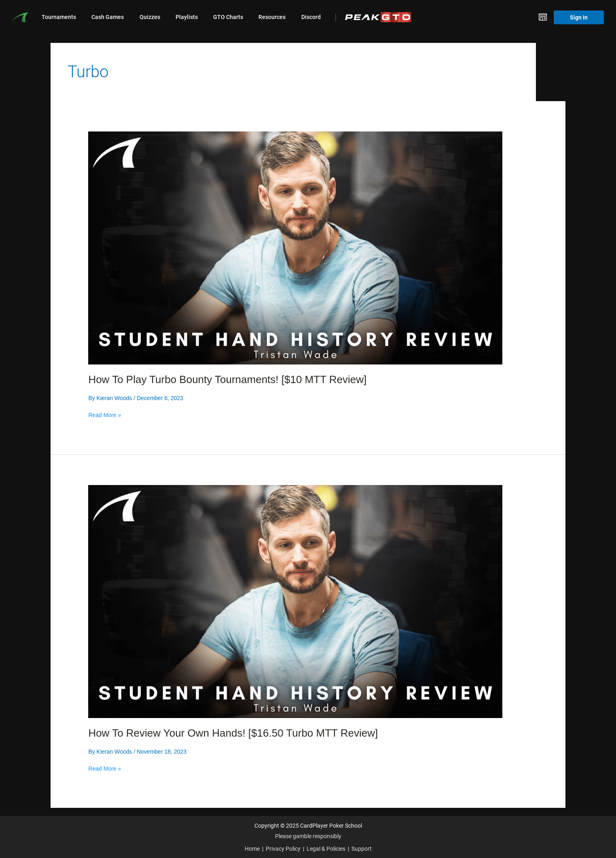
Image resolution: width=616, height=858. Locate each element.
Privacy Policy (283, 848)
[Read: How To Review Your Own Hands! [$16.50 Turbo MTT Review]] (295, 601)
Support (362, 848)
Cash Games (108, 17)
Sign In (579, 17)
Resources (272, 17)
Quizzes (150, 17)
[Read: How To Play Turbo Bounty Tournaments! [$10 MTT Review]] (295, 247)
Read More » (105, 415)
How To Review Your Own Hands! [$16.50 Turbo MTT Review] (233, 733)
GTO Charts (228, 17)
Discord (311, 17)
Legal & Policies (326, 848)
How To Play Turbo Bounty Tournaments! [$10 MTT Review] (227, 379)
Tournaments (59, 17)
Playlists (187, 17)
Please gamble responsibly (308, 836)
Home (252, 848)
